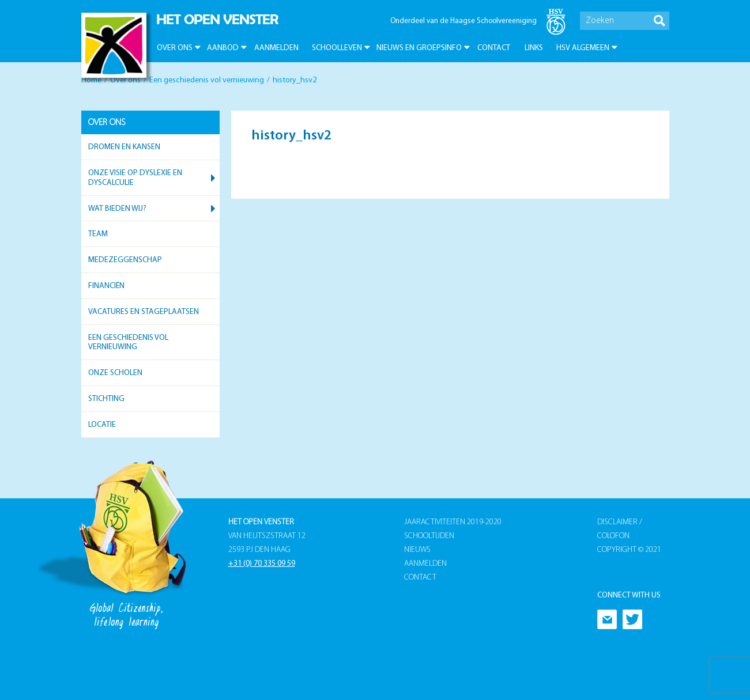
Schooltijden (429, 536)
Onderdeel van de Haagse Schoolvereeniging (463, 21)
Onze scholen (115, 373)
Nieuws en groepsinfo (419, 48)
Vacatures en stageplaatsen (144, 312)
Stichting (106, 399)
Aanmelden (276, 48)
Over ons (175, 48)
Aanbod (223, 48)
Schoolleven (337, 48)
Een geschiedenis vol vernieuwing (207, 80)
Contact (494, 48)
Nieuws (417, 550)
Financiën (106, 286)
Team (98, 234)
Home (91, 80)
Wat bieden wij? (117, 209)
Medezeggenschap (125, 260)
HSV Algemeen (583, 48)
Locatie (102, 425)
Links (534, 48)
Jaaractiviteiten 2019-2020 (453, 522)
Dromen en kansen (124, 147)
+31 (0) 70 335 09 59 (262, 564)
